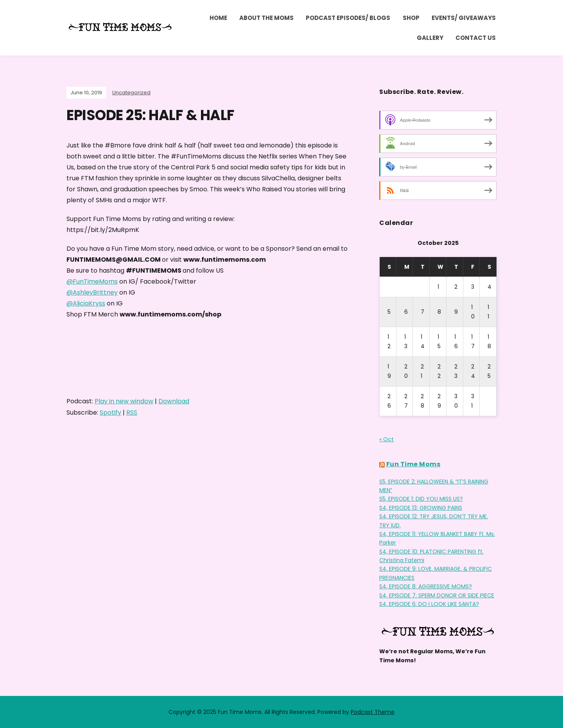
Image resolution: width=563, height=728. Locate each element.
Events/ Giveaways (464, 18)
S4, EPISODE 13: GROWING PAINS (421, 508)
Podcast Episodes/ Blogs (348, 18)
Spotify (110, 413)
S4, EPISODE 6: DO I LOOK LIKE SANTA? (429, 604)
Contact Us (476, 38)
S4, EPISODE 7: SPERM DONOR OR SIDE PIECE (437, 595)
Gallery (430, 38)
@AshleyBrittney (92, 292)
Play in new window (124, 401)
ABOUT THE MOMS (266, 18)
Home (218, 18)
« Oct (386, 439)
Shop (411, 18)
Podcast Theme (373, 712)
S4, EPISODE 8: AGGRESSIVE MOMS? (426, 586)
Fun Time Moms (413, 464)
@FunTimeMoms (92, 281)
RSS (132, 413)
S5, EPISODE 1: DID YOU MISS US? (421, 499)
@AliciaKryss (86, 303)
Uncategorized (131, 93)
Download (174, 401)
